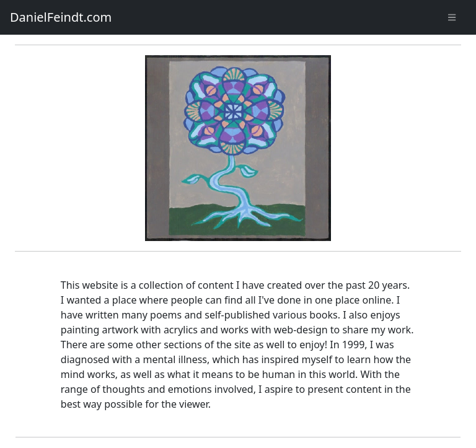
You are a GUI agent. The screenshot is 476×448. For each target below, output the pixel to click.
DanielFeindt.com (61, 17)
